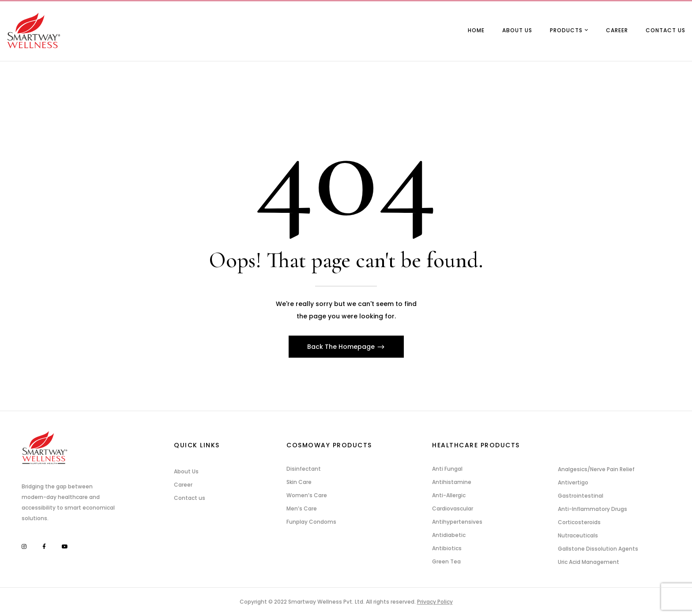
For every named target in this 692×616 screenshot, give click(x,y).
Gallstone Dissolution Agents (598, 549)
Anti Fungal (447, 469)
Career (183, 485)
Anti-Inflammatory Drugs (592, 509)
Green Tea (446, 561)
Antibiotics (447, 548)
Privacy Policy (435, 602)
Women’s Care (307, 495)
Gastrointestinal (581, 496)
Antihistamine (452, 482)
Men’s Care (302, 508)
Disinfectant (304, 469)
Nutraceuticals (578, 535)
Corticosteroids (579, 522)
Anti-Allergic (449, 495)
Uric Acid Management (589, 562)
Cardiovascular (453, 508)
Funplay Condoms (311, 522)
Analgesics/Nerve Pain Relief (596, 469)
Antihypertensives (457, 522)
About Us (186, 471)
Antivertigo (573, 482)
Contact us (190, 498)
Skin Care (299, 482)
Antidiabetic (449, 535)
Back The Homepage (342, 347)
